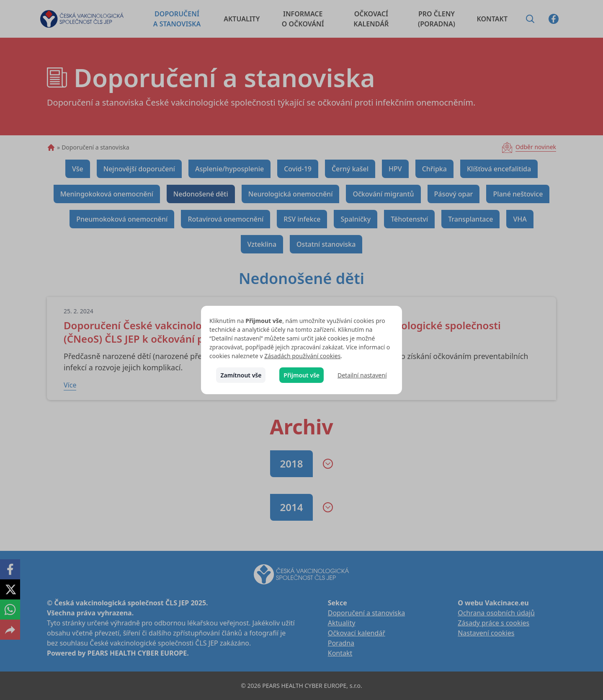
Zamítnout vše (241, 375)
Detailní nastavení (362, 375)
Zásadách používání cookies (302, 356)
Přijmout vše (301, 375)
